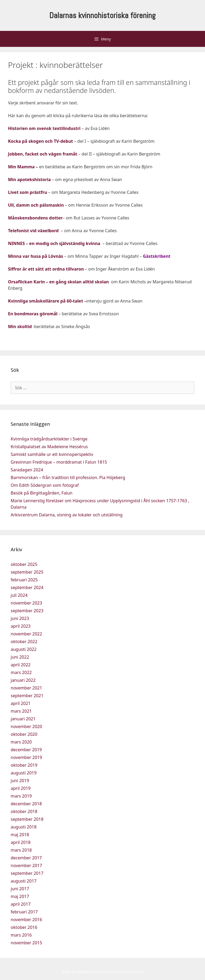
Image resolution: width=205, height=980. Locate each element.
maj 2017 (20, 896)
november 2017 (26, 865)
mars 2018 (21, 850)
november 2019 (26, 757)
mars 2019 (21, 796)
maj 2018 (20, 835)
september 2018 (27, 819)
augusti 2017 (24, 881)
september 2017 (27, 873)
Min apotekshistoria (29, 179)
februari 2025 (24, 580)
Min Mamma (21, 167)
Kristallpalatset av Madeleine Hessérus (49, 447)
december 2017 (26, 858)
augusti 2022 (24, 649)
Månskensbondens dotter (35, 218)
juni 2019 (20, 781)
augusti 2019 (24, 773)
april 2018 (21, 842)
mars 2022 (21, 672)
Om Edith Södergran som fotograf (45, 485)
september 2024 (27, 587)
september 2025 (27, 572)
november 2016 (26, 920)
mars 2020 (21, 742)
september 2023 (27, 611)
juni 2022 (20, 657)
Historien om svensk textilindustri (44, 128)
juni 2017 (20, 889)
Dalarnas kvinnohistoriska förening (102, 15)
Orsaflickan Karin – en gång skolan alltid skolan (59, 282)
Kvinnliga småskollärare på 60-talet (46, 301)
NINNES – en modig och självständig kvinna (54, 243)
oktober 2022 (24, 642)
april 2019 (21, 788)
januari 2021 (23, 719)
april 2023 (21, 626)
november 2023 (26, 603)
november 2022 (26, 634)
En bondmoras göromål (33, 314)
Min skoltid (20, 326)
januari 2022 (23, 680)
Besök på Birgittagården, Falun (42, 493)
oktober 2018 (24, 811)
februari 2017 (24, 912)
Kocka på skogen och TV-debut (40, 141)
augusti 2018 (24, 827)
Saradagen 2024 (27, 470)
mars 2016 (21, 935)
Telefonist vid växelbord (33, 231)
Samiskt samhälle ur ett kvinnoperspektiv (52, 454)
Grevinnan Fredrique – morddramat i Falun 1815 (59, 462)
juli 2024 (19, 595)
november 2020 (26, 726)
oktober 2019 (24, 765)
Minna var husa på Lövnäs (36, 256)
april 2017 (21, 904)
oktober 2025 (24, 564)
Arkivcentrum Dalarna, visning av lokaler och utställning (67, 515)
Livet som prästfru (28, 192)
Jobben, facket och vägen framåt (43, 154)
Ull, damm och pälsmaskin (36, 205)
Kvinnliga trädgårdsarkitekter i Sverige (49, 439)
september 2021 (27, 696)
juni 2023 (20, 618)
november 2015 (26, 943)
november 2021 (26, 688)
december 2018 (26, 804)
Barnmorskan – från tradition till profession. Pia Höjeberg (68, 477)
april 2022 (21, 665)
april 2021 (21, 703)
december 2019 (26, 750)
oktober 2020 (24, 734)
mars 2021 (21, 711)
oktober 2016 (24, 927)
